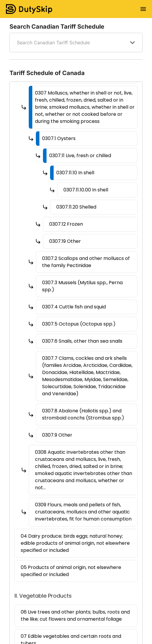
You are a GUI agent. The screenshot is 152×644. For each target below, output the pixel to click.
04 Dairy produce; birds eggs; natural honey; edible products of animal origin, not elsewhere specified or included (75, 543)
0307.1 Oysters (59, 138)
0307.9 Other (57, 435)
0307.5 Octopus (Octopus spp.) (79, 324)
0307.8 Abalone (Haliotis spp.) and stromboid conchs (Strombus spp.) (83, 414)
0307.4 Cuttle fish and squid (74, 307)
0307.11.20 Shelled (76, 207)
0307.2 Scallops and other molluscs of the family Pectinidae (86, 262)
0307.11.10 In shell (75, 173)
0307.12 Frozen (66, 224)
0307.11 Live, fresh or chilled (80, 156)
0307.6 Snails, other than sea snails (82, 341)
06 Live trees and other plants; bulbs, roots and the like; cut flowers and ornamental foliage (75, 615)
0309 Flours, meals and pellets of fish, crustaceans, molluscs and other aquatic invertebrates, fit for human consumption (83, 512)
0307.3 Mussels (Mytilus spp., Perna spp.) (82, 286)
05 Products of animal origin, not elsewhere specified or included (71, 571)
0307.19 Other (65, 241)
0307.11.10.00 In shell (86, 190)
